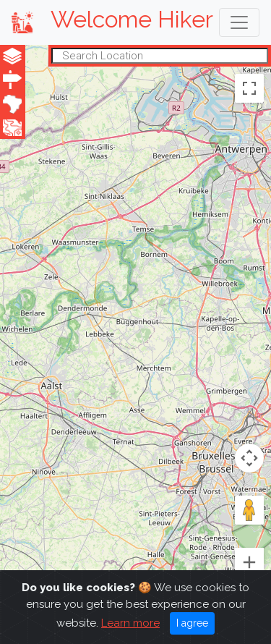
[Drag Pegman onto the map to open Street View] (249, 510)
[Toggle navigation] (239, 22)
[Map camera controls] (249, 458)
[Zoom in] (249, 562)
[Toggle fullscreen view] (249, 88)
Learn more (130, 623)
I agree (192, 623)
